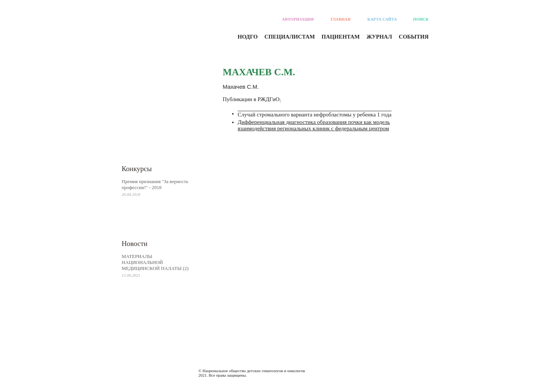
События (414, 37)
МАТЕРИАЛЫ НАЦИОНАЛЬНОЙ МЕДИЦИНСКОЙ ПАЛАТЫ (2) (155, 262)
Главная (340, 19)
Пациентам (341, 37)
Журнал (379, 37)
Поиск (421, 19)
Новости (135, 244)
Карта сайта (382, 19)
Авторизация (298, 19)
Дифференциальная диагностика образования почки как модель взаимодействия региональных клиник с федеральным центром (314, 125)
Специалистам (290, 37)
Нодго (248, 37)
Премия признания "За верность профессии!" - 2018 (155, 184)
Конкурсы (137, 169)
